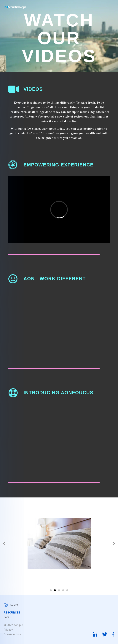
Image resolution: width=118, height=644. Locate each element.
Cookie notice (12, 634)
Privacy (8, 630)
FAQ (6, 617)
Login (11, 605)
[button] (4, 543)
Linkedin (95, 634)
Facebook (113, 634)
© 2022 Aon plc (13, 625)
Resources (12, 613)
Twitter (105, 634)
